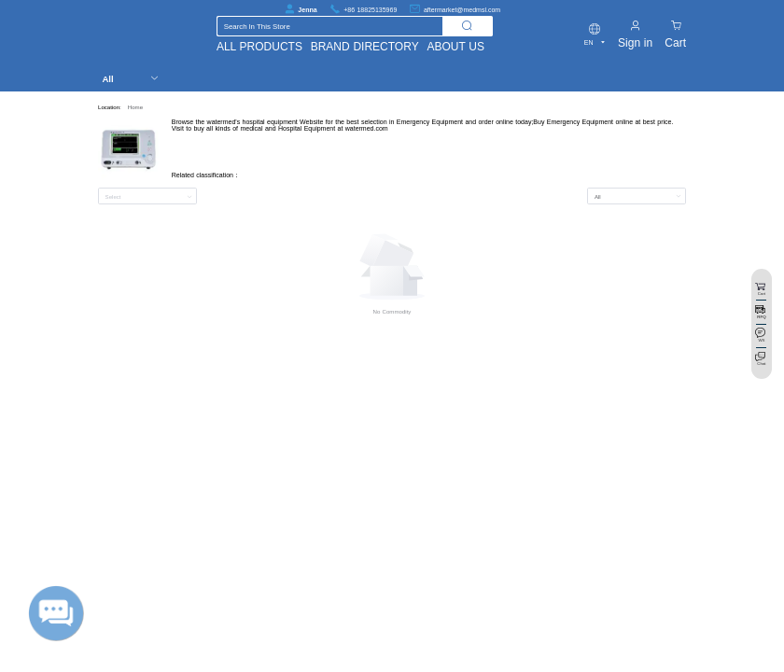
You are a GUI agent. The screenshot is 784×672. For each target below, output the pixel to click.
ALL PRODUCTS (259, 47)
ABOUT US (455, 47)
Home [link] (135, 107)
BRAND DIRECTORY (365, 47)
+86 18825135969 (370, 10)
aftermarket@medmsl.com (462, 10)
